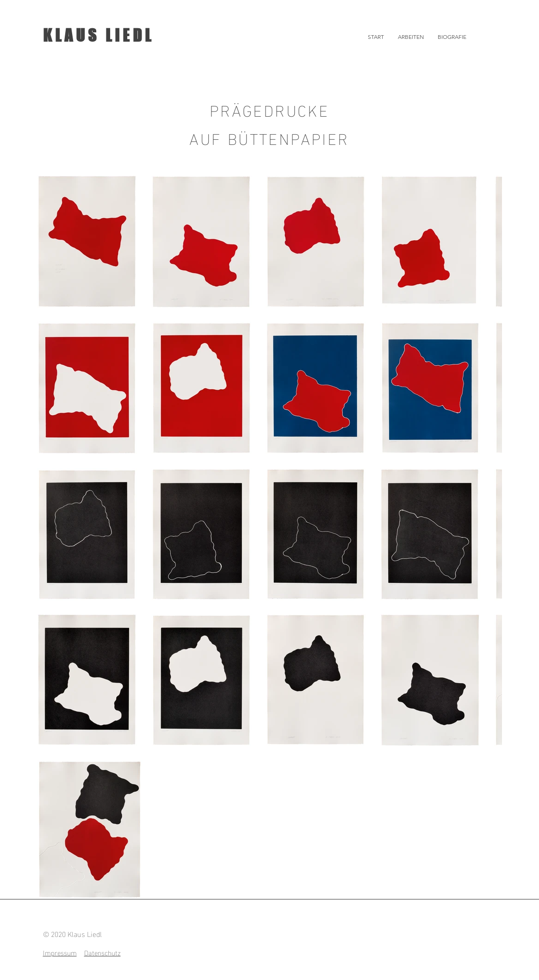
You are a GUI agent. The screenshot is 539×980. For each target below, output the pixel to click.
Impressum (60, 952)
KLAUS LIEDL (99, 35)
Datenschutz (102, 952)
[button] (411, 37)
